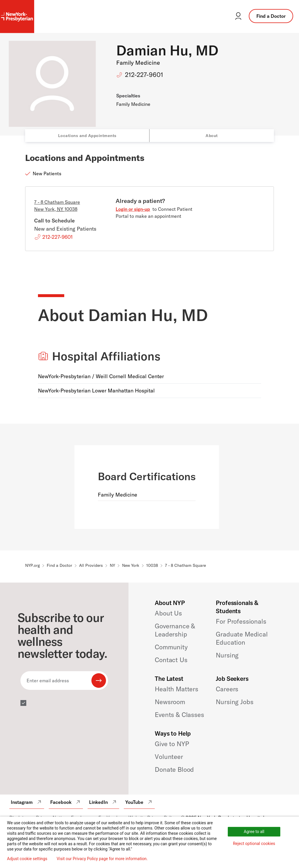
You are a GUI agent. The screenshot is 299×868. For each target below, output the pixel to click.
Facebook (66, 802)
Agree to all (254, 832)
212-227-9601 (144, 75)
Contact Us (171, 660)
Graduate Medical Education (242, 638)
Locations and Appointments (87, 136)
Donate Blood (174, 769)
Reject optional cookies (254, 844)
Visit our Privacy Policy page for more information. (102, 859)
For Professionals (241, 621)
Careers (227, 689)
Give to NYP (172, 744)
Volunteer (169, 757)
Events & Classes (179, 715)
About (212, 136)
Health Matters (177, 689)
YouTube (139, 802)
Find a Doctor (271, 16)
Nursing (227, 655)
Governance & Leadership (175, 630)
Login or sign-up (133, 209)
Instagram (27, 802)
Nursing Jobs (234, 702)
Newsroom (170, 702)
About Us (168, 613)
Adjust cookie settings (27, 859)
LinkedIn (103, 802)
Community (171, 647)
